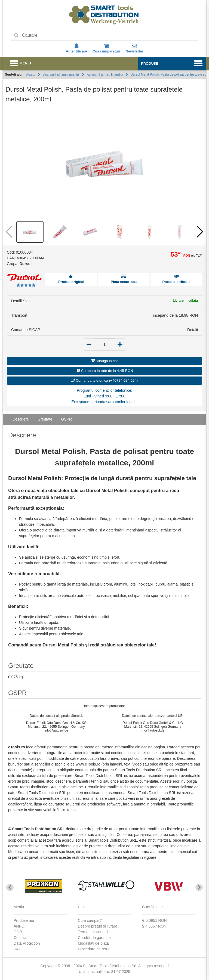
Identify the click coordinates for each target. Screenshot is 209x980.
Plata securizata (124, 282)
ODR (18, 932)
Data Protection (27, 943)
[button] (200, 232)
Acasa (31, 75)
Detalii (193, 330)
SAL (17, 949)
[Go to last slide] (10, 887)
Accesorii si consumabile (61, 75)
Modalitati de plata (93, 943)
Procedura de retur (94, 949)
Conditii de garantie (94, 938)
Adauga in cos (104, 361)
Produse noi (24, 920)
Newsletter (135, 48)
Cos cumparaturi (106, 48)
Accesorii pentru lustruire (105, 75)
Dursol (26, 264)
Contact (20, 938)
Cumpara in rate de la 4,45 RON (104, 371)
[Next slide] (199, 887)
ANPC (19, 926)
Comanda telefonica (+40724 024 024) (105, 380)
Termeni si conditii (93, 932)
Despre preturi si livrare (98, 926)
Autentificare (76, 48)
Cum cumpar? (90, 920)
